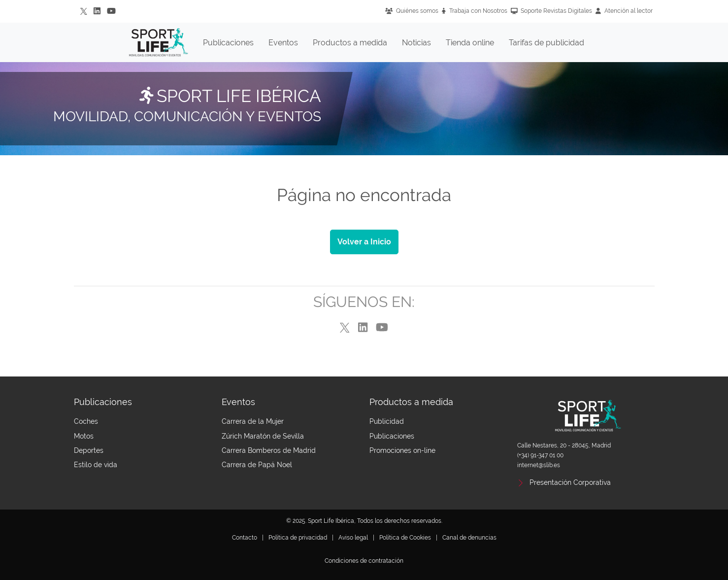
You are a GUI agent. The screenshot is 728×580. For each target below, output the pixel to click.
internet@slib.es (539, 465)
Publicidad (387, 421)
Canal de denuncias (469, 538)
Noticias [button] (416, 43)
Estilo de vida (96, 465)
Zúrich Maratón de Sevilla (263, 436)
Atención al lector (624, 11)
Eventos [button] (283, 43)
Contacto (245, 538)
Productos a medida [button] (350, 43)
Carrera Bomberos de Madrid (269, 450)
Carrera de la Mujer (253, 421)
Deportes (89, 450)
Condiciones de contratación (364, 561)
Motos (84, 436)
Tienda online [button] (470, 43)
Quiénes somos (412, 11)
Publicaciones (392, 436)
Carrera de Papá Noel (257, 465)
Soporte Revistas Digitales (552, 11)
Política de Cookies (405, 538)
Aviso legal (353, 538)
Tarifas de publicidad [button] (546, 43)
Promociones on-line (402, 450)
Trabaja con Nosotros (475, 11)
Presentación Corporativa (570, 482)
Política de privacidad (298, 538)
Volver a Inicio (364, 242)
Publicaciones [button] (228, 43)
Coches (86, 421)
